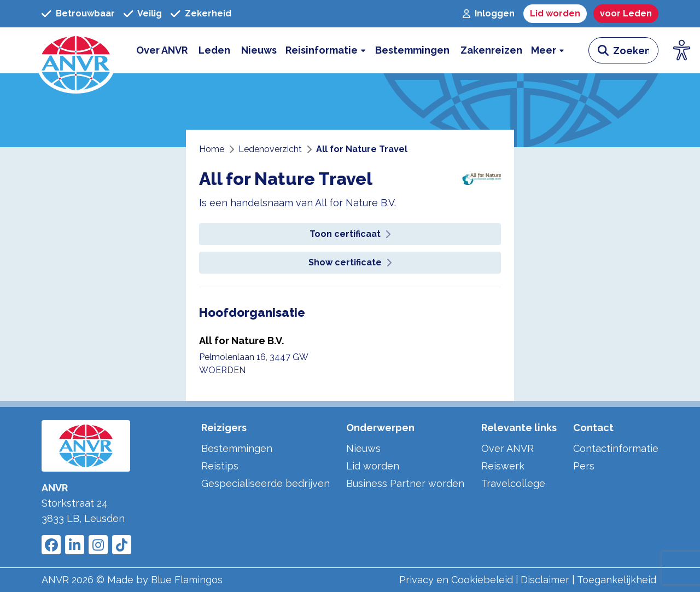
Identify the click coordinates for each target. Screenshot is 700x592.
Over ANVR (507, 448)
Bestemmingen (237, 448)
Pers (584, 466)
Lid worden (373, 466)
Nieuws (363, 448)
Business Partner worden (405, 483)
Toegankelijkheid (617, 580)
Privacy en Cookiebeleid (456, 580)
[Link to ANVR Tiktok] (122, 545)
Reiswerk (503, 466)
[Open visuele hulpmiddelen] (682, 50)
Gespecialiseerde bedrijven (266, 483)
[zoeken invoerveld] (635, 50)
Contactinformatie (616, 448)
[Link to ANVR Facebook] (51, 545)
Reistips (220, 466)
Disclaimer (545, 580)
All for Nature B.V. (241, 341)
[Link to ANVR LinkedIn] (75, 545)
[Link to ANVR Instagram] (98, 545)
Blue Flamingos (187, 580)
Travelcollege (513, 483)
